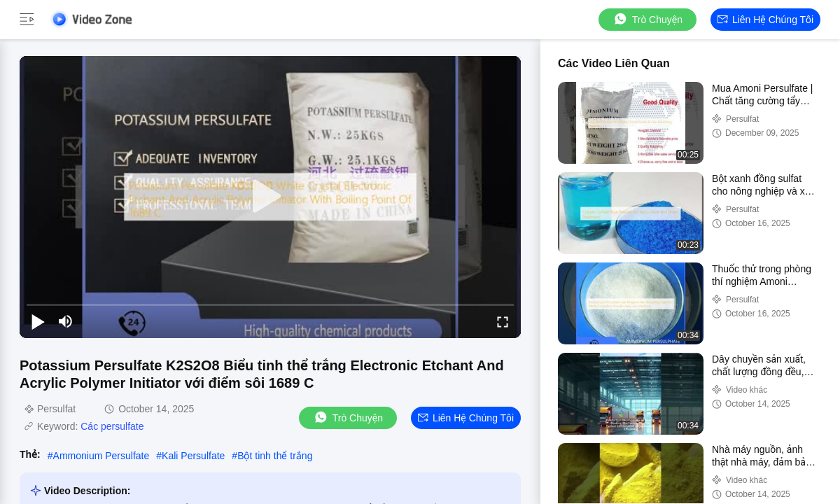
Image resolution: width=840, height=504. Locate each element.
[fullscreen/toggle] (503, 321)
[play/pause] (38, 321)
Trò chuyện (647, 19)
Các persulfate (112, 426)
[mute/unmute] (66, 321)
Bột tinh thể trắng (275, 456)
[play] (270, 197)
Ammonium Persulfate (101, 456)
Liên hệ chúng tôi (765, 20)
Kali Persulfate (193, 456)
